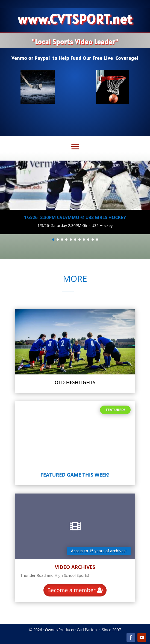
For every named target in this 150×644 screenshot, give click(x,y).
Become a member (71, 590)
